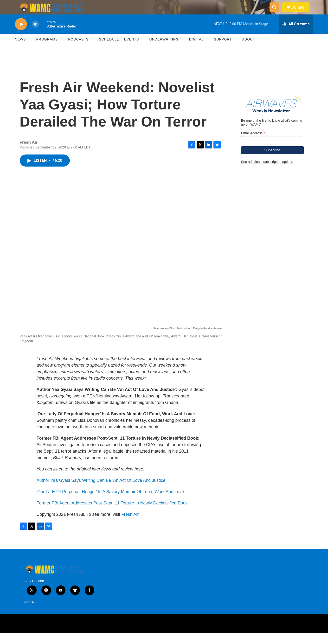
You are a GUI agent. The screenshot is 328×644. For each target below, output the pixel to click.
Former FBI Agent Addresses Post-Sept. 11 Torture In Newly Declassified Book (112, 514)
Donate (301, 13)
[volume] (35, 35)
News (20, 50)
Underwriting (164, 50)
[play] (21, 35)
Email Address (253, 144)
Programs (47, 50)
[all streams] (296, 35)
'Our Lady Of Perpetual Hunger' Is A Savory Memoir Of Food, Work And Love (110, 503)
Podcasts (78, 50)
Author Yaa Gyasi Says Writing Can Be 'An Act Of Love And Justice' (101, 491)
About (249, 50)
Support (223, 50)
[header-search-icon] (277, 13)
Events (131, 50)
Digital (196, 50)
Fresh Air (130, 525)
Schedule (109, 50)
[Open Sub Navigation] (30, 50)
